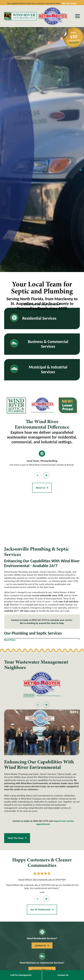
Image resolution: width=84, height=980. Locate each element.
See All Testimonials (42, 909)
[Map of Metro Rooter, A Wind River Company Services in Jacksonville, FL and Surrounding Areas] (42, 518)
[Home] (20, 16)
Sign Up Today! (69, 3)
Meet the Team (17, 838)
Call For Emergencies (21, 975)
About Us (42, 488)
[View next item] (46, 475)
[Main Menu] (77, 16)
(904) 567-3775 (39, 620)
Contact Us (63, 975)
